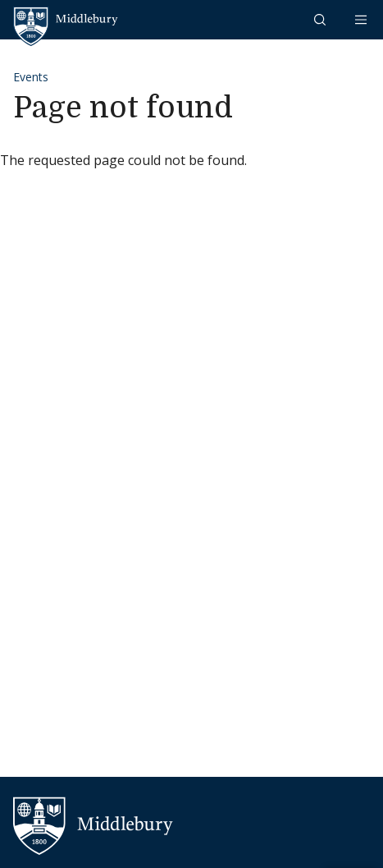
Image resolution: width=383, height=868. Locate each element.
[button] (321, 19)
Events (31, 77)
